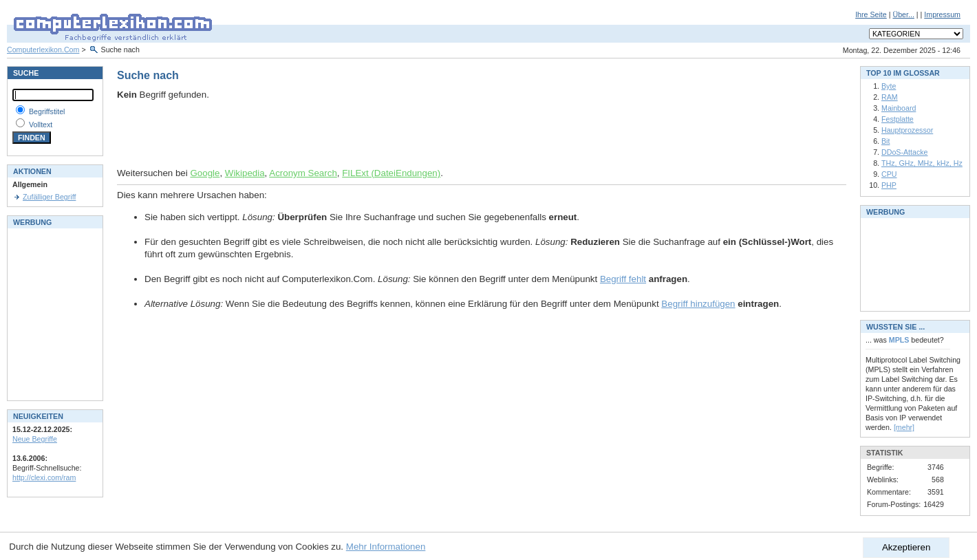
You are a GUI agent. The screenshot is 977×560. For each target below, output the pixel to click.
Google (205, 173)
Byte (889, 86)
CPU (889, 174)
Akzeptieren (906, 547)
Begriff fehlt (623, 279)
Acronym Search (303, 173)
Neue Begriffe (35, 439)
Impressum (942, 14)
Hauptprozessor (907, 130)
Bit (885, 141)
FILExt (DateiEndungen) (391, 173)
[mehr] (904, 427)
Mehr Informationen (386, 547)
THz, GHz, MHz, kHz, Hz (922, 163)
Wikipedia (245, 173)
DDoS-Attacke (905, 152)
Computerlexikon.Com (43, 50)
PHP (889, 185)
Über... (903, 14)
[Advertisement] (278, 134)
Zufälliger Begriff (49, 197)
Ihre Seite (871, 14)
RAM (890, 97)
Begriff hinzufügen (698, 304)
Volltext (41, 125)
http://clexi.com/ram (44, 477)
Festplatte (898, 119)
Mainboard (899, 108)
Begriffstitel (47, 111)
